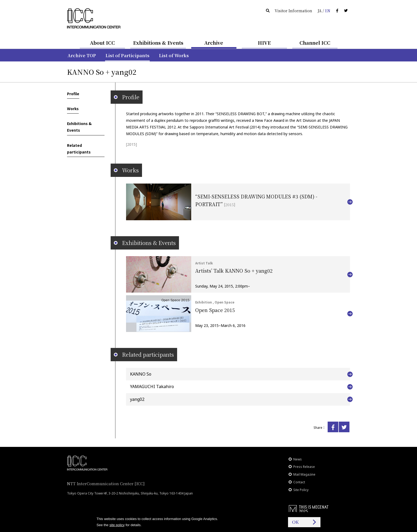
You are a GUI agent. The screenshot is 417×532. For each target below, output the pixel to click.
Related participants (79, 149)
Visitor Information (293, 11)
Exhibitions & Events (158, 43)
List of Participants (128, 55)
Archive (214, 43)
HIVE (264, 43)
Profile (73, 94)
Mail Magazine (304, 474)
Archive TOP (82, 55)
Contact (299, 482)
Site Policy (301, 490)
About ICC (102, 43)
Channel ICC (315, 43)
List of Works (174, 55)
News (298, 459)
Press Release (304, 467)
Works (73, 109)
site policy (117, 525)
